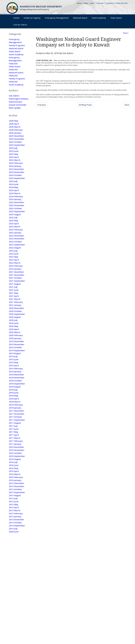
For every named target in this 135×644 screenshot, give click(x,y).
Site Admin (14, 101)
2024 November (17, 181)
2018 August (15, 405)
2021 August (15, 298)
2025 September (17, 152)
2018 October (15, 399)
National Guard (16, 49)
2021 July (13, 301)
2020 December (17, 323)
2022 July (13, 263)
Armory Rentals (71, 579)
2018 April (14, 418)
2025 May (14, 162)
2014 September (17, 551)
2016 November (17, 472)
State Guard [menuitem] (20, 26)
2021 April (14, 311)
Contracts (101, 3)
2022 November (17, 251)
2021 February (16, 317)
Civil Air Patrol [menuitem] (115, 26)
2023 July (13, 228)
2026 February (16, 137)
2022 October (15, 254)
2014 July (13, 554)
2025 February (16, 171)
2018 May (14, 415)
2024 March (15, 203)
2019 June (14, 377)
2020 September (17, 330)
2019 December (17, 358)
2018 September (17, 402)
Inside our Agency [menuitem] (37, 19)
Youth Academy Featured (16, 88)
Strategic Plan (58, 579)
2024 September (17, 187)
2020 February (16, 352)
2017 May (14, 453)
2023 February (16, 241)
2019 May (14, 380)
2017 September (17, 440)
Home (9, 571)
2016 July (13, 485)
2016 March (15, 497)
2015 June (14, 526)
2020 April (14, 345)
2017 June (14, 450)
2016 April (14, 494)
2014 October (15, 548)
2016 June (14, 488)
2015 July (13, 523)
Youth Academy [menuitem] (115, 19)
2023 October (15, 219)
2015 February (16, 538)
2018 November (17, 396)
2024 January (15, 209)
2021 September (17, 295)
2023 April (14, 235)
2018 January (15, 428)
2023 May (14, 232)
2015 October (15, 513)
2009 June (14, 557)
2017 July (13, 447)
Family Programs (17, 46)
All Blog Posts (86, 105)
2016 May (14, 491)
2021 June (14, 304)
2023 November (17, 216)
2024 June (14, 194)
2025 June (14, 159)
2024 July (13, 190)
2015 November (17, 510)
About (80, 3)
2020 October (15, 326)
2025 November (17, 146)
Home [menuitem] (17, 19)
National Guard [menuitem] (92, 19)
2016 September (17, 478)
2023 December (17, 213)
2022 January (15, 282)
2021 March (15, 314)
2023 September (17, 222)
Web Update (15, 116)
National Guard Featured (16, 76)
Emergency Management (15, 41)
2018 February (16, 424)
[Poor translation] (10, 605)
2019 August (15, 371)
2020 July (13, 336)
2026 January (15, 140)
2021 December (17, 285)
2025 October (15, 149)
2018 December (17, 393)
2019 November (17, 361)
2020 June (14, 339)
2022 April (14, 273)
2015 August (15, 519)
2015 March (15, 535)
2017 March (15, 459)
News (87, 3)
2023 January (15, 244)
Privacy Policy (34, 579)
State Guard (15, 52)
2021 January (15, 320)
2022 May (14, 269)
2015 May (14, 529)
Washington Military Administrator (16, 107)
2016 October (15, 475)
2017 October (15, 437)
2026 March (15, 133)
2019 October (15, 364)
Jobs (93, 3)
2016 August (15, 481)
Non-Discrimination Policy (18, 582)
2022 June (14, 266)
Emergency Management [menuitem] (65, 19)
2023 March (15, 238)
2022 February (16, 279)
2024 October (15, 184)
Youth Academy (16, 55)
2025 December (17, 143)
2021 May (14, 307)
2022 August (15, 260)
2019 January (15, 390)
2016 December (17, 469)
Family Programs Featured (17, 82)
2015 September (17, 516)
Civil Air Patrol (81, 571)
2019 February (16, 387)
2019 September (17, 368)
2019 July (13, 374)
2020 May (14, 342)
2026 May (14, 127)
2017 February (16, 462)
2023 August (15, 225)
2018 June (14, 412)
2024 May (14, 197)
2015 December (17, 507)
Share (126, 33)
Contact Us (46, 579)
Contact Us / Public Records (117, 3)
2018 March (15, 421)
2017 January (15, 466)
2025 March (15, 168)
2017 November (17, 434)
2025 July (13, 156)
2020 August (15, 333)
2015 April (14, 532)
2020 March (15, 349)
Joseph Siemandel (18, 113)
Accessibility (103, 579)
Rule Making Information (17, 579)
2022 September (17, 257)
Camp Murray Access (88, 579)
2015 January (15, 541)
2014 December (17, 545)
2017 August (15, 443)
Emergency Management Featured (15, 62)
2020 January (15, 355)
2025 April (14, 165)
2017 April (14, 456)
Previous (43, 105)
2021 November (17, 288)
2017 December (17, 431)
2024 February (16, 206)
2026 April (14, 130)
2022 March (15, 276)
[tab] (19, 34)
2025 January (15, 175)
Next (128, 105)
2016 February (16, 500)
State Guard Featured (15, 69)
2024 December (17, 178)
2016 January (15, 504)
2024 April (14, 200)
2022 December (17, 247)
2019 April (14, 383)
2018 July (13, 409)
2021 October (15, 292)
